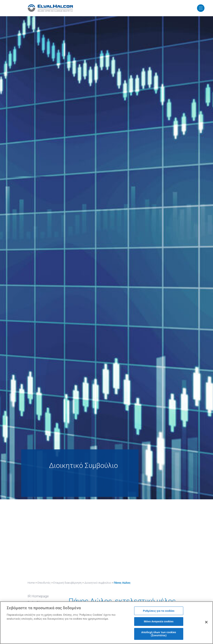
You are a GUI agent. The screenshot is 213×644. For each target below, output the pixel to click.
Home (31, 583)
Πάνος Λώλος (122, 583)
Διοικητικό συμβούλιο (98, 583)
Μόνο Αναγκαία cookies (159, 622)
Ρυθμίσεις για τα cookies (159, 611)
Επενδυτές (44, 583)
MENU (194, 8)
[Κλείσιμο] (206, 623)
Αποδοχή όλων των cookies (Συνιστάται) (159, 635)
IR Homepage (38, 596)
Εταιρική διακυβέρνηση (68, 583)
